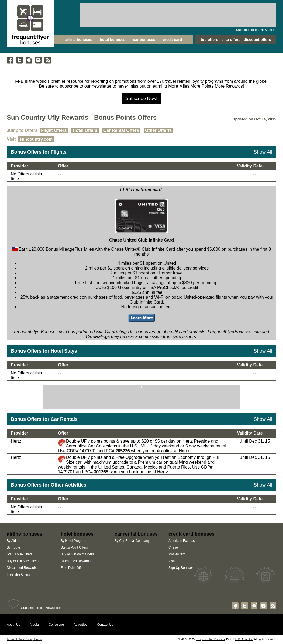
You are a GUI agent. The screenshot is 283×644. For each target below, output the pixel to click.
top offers (210, 40)
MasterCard (177, 554)
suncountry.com (36, 139)
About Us (13, 625)
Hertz (184, 451)
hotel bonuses (113, 40)
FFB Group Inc (244, 639)
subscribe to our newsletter (86, 86)
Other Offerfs (158, 130)
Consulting (56, 625)
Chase (173, 547)
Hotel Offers (85, 130)
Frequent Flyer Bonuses (210, 639)
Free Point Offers (73, 568)
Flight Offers (54, 130)
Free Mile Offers (18, 574)
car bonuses (144, 40)
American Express (182, 541)
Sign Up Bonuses (181, 568)
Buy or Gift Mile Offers (23, 561)
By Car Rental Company (132, 541)
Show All (263, 152)
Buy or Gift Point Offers (77, 554)
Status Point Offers (74, 547)
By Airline (13, 541)
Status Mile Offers (20, 554)
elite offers (231, 40)
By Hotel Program (73, 541)
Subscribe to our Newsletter (256, 30)
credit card (172, 40)
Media (34, 625)
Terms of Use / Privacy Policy (24, 639)
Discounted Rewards (22, 568)
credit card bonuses (191, 534)
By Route (13, 547)
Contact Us (105, 625)
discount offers (257, 40)
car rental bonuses (136, 534)
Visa (172, 561)
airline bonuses (79, 40)
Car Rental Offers (121, 130)
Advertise (80, 625)
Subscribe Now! (141, 98)
